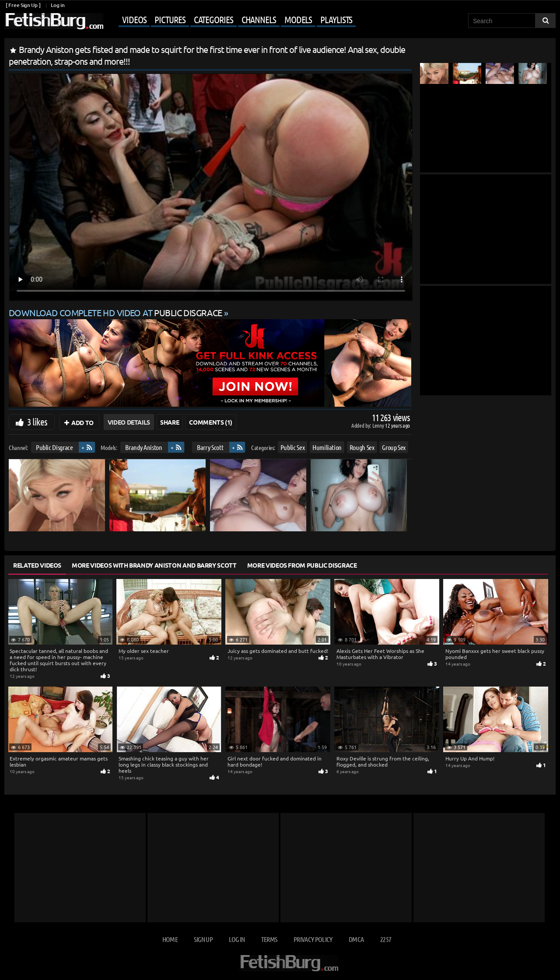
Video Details (129, 422)
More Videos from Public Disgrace (302, 565)
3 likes (37, 422)
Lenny (379, 425)
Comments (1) (211, 422)
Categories (213, 19)
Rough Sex (362, 447)
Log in (58, 5)
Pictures (170, 19)
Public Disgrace (54, 447)
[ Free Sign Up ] (23, 5)
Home (170, 939)
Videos (134, 19)
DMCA (356, 939)
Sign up (203, 939)
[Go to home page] (54, 21)
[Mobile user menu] (231, 20)
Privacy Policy (313, 939)
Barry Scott (210, 447)
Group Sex (394, 447)
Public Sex (293, 447)
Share (170, 422)
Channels (259, 19)
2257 (386, 939)
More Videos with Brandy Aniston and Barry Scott (154, 565)
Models (298, 19)
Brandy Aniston (143, 447)
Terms (269, 939)
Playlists (336, 19)
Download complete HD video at (116, 312)
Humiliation (327, 447)
